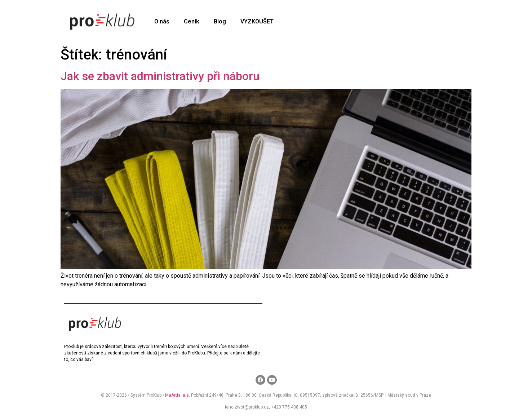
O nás (162, 21)
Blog (220, 21)
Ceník (192, 21)
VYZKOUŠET (257, 21)
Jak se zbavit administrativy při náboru (160, 76)
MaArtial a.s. (178, 395)
